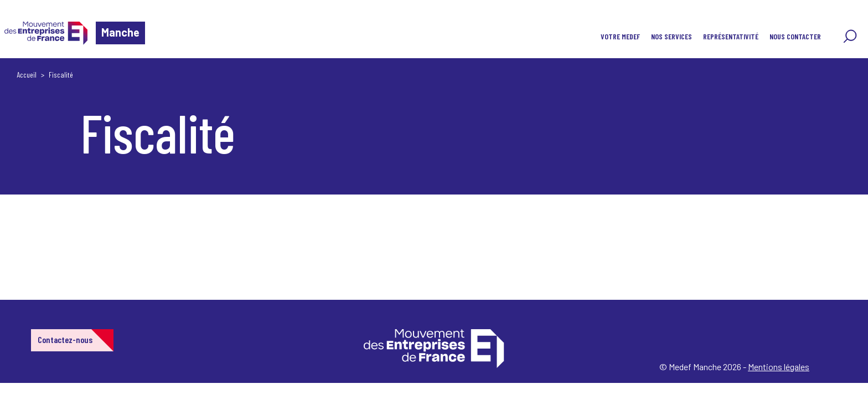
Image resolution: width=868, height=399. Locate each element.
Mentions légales (779, 367)
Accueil (27, 75)
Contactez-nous (65, 339)
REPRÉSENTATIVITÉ (731, 36)
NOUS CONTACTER (795, 36)
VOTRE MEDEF (620, 36)
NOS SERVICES (671, 36)
